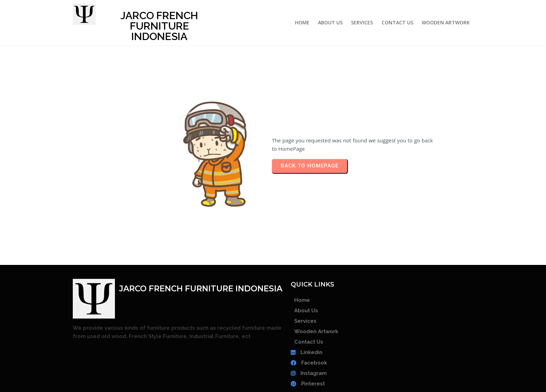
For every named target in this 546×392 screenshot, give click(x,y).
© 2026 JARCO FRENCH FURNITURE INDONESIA (273, 375)
